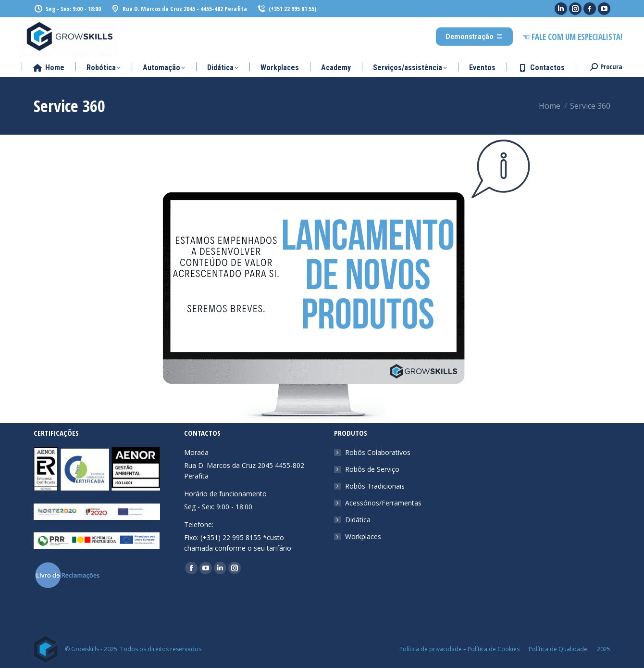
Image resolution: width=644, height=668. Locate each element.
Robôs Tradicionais (375, 486)
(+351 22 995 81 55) (286, 9)
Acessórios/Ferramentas (383, 503)
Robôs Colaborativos (378, 452)
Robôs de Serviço (372, 469)
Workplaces (363, 536)
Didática (358, 520)
